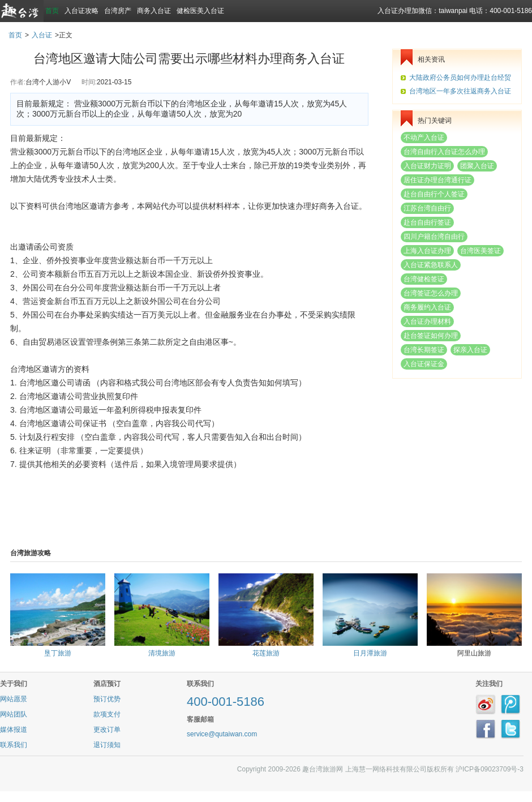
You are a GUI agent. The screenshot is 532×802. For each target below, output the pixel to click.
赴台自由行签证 (427, 222)
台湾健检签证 (424, 279)
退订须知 (107, 745)
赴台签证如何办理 (431, 336)
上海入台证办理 (427, 251)
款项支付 (107, 714)
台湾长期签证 (424, 350)
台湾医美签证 (480, 251)
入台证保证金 (424, 364)
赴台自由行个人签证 (434, 194)
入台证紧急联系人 (431, 265)
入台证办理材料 (427, 321)
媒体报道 (14, 730)
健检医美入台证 (200, 11)
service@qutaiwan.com (222, 734)
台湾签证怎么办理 (431, 293)
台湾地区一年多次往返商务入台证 (460, 91)
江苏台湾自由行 (427, 208)
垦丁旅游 (58, 653)
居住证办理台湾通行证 (437, 180)
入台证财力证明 (427, 166)
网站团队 (14, 714)
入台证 (42, 35)
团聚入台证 (477, 166)
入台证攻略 (81, 11)
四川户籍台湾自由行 (434, 237)
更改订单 (107, 730)
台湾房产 (118, 11)
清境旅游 (162, 653)
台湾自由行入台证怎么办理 (444, 152)
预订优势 (107, 699)
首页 (52, 11)
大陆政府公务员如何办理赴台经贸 (460, 78)
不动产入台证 (424, 138)
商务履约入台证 (427, 307)
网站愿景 (14, 699)
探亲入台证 (470, 350)
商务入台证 (154, 11)
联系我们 (14, 745)
